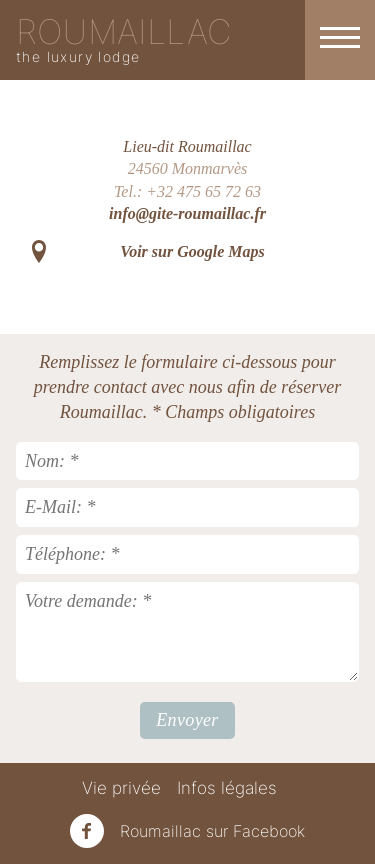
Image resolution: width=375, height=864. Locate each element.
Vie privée (121, 788)
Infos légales (227, 788)
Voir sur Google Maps (192, 251)
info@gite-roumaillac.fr (187, 213)
